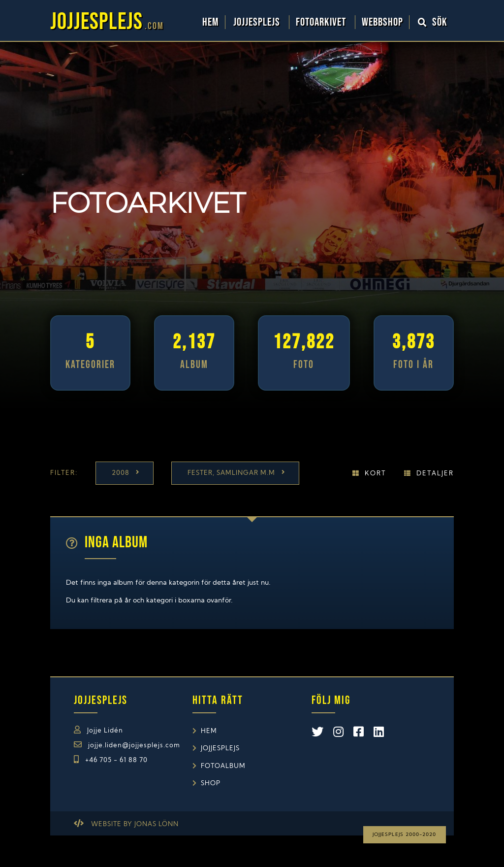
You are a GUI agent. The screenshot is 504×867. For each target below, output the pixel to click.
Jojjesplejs (258, 22)
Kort (375, 474)
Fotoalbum (223, 766)
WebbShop (382, 22)
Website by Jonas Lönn (135, 824)
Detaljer (435, 474)
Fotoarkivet (322, 22)
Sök (433, 22)
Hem (210, 22)
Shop (211, 784)
